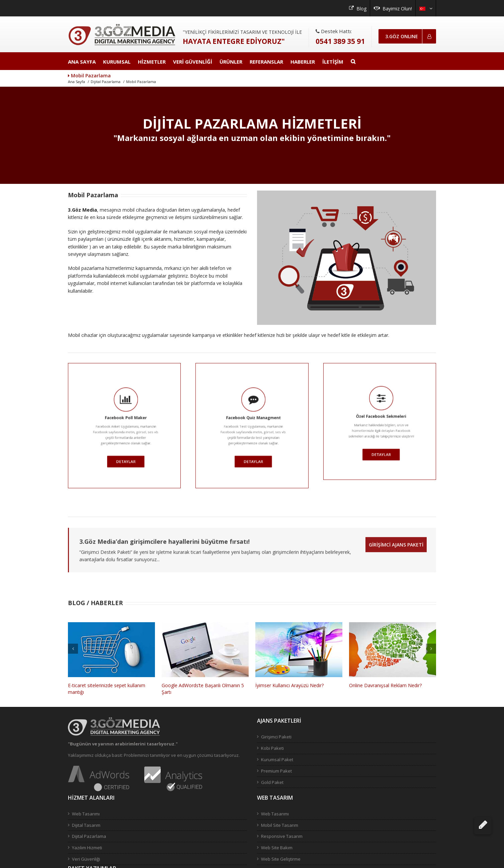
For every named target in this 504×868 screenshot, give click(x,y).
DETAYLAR (86, 430)
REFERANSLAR (266, 62)
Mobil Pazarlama (141, 82)
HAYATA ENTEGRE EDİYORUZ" (234, 41)
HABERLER (303, 62)
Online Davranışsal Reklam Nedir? (385, 686)
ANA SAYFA (82, 62)
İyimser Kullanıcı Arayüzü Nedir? (289, 686)
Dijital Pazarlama (106, 82)
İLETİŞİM (333, 62)
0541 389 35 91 (340, 41)
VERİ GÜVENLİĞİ (193, 62)
